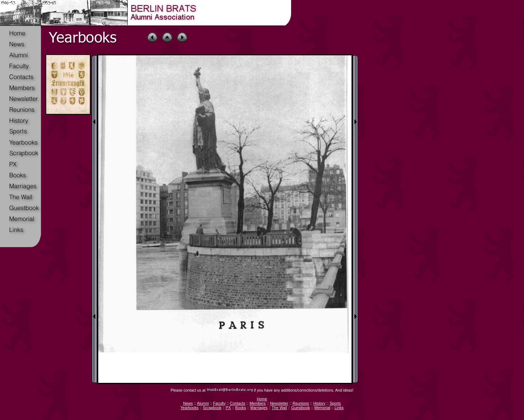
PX (228, 408)
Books (241, 408)
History (319, 403)
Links (339, 408)
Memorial (322, 408)
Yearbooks (190, 408)
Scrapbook (212, 408)
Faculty (219, 403)
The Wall (279, 408)
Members (258, 403)
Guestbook (301, 408)
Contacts (238, 403)
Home (262, 399)
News (188, 403)
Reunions (301, 403)
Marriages (259, 408)
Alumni (203, 403)
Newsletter (279, 403)
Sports (335, 403)
